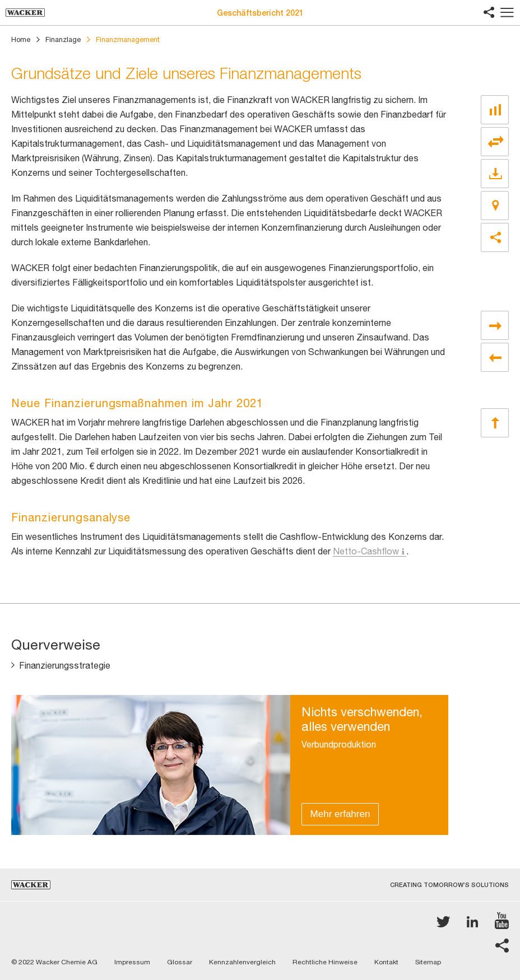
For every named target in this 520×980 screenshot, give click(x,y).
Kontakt (386, 962)
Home (21, 39)
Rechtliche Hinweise (325, 962)
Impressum (132, 962)
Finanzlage (63, 39)
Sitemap (428, 962)
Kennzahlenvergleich (242, 962)
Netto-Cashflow (366, 551)
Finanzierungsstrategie (65, 665)
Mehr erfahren (340, 814)
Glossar (180, 962)
